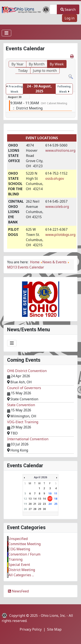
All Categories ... (21, 575)
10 (50, 493)
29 (40, 509)
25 (56, 504)
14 (35, 499)
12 (25, 499)
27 (30, 509)
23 (44, 504)
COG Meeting (19, 549)
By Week (57, 64)
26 (25, 509)
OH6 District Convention (27, 371)
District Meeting (22, 570)
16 (44, 499)
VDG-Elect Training (23, 422)
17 (50, 499)
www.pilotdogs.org (60, 235)
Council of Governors (24, 388)
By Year (17, 64)
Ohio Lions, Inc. (53, 616)
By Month (37, 64)
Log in (70, 18)
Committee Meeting (25, 544)
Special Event (19, 565)
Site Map (54, 629)
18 (56, 499)
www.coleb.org (57, 207)
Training (15, 559)
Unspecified (18, 539)
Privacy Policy (31, 629)
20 (30, 504)
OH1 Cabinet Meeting (54, 103)
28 (35, 509)
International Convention (28, 439)
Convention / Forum (24, 554)
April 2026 (40, 477)
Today (23, 71)
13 (30, 499)
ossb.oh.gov (55, 178)
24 (50, 504)
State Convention (21, 405)
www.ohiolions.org (60, 150)
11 (56, 493)
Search (68, 9)
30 (44, 509)
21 (35, 504)
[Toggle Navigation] (6, 33)
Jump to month (45, 71)
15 (40, 499)
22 (40, 504)
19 (25, 504)
